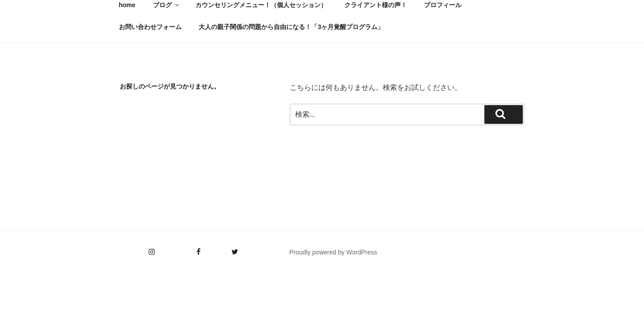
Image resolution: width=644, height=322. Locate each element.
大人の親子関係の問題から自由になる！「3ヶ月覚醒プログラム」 (291, 27)
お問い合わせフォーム (150, 27)
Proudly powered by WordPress (333, 252)
